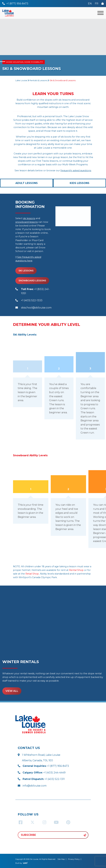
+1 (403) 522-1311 (44, 779)
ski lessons (29, 218)
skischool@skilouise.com (36, 308)
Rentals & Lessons (38, 80)
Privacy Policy (74, 859)
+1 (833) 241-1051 (35, 291)
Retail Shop (32, 574)
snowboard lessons (27, 222)
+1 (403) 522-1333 (32, 300)
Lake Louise (21, 80)
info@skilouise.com (35, 786)
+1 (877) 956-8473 (46, 766)
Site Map (61, 859)
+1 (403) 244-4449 (44, 773)
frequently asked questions (76, 171)
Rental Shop (76, 570)
